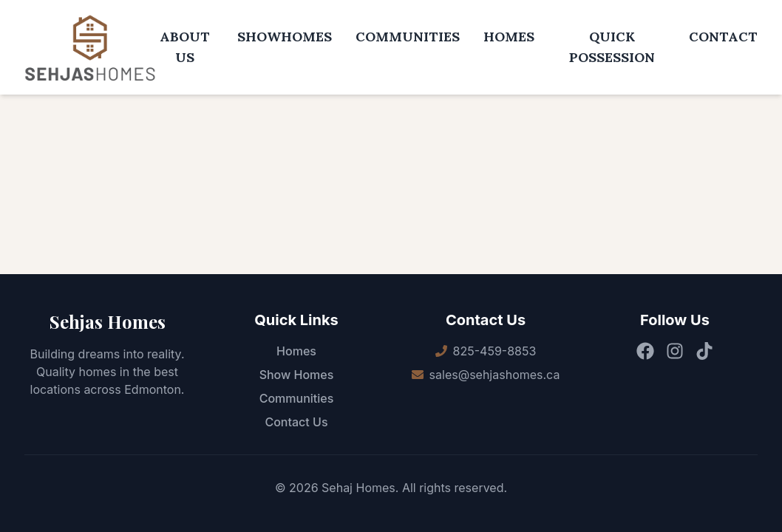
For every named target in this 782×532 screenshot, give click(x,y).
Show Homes (297, 375)
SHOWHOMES (285, 37)
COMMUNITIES (408, 37)
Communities (297, 398)
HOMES (509, 37)
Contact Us (296, 422)
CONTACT (723, 37)
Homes (296, 351)
